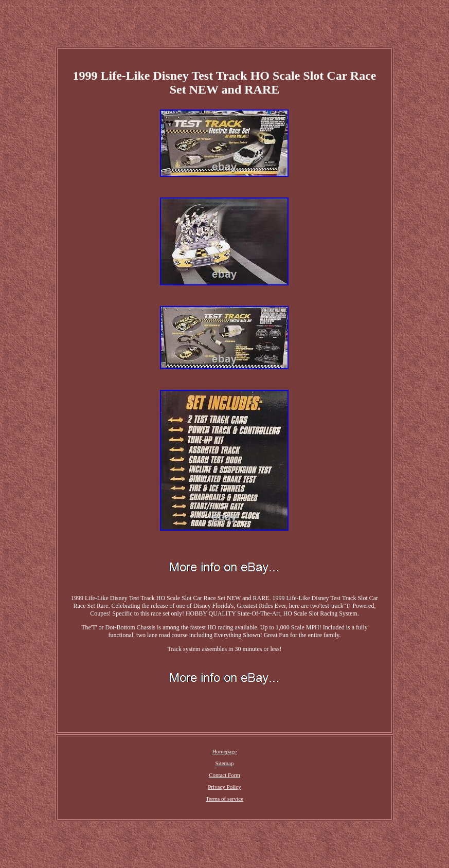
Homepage (225, 751)
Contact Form (224, 775)
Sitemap (224, 763)
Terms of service (224, 799)
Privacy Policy (224, 787)
